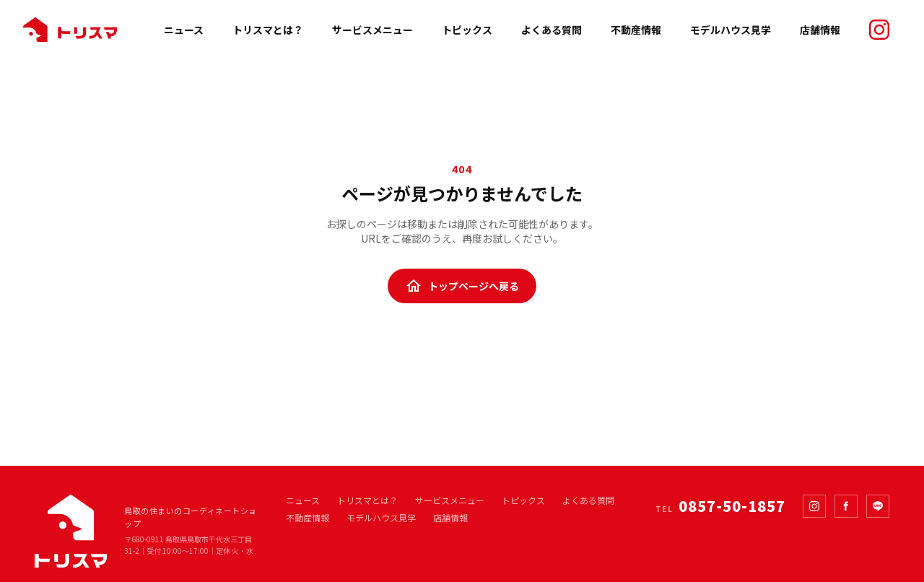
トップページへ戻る (462, 286)
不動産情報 (636, 30)
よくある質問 (552, 30)
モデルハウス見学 (731, 30)
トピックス (467, 30)
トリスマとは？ (268, 30)
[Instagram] (814, 506)
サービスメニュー (372, 30)
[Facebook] (846, 506)
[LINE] (878, 506)
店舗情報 (820, 30)
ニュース (184, 30)
